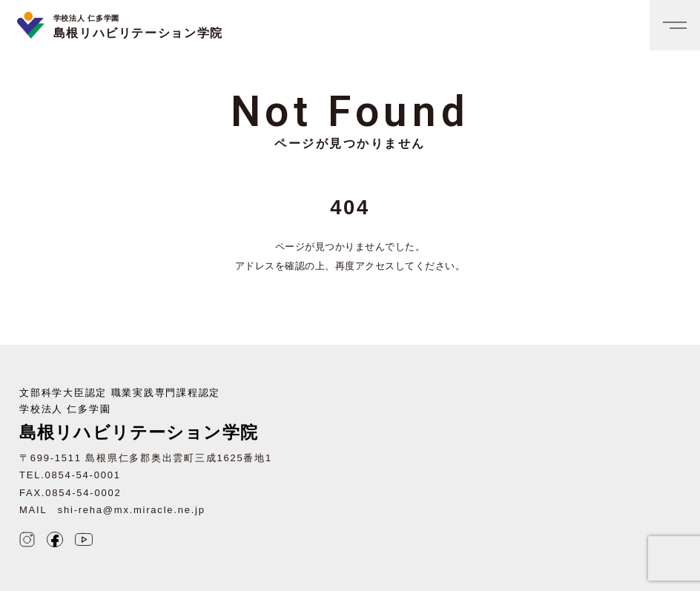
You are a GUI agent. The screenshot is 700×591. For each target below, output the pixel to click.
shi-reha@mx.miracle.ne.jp (132, 510)
